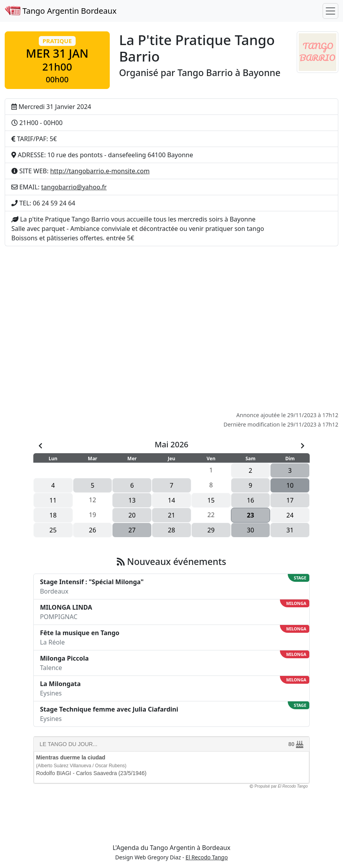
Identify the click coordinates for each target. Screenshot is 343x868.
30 (250, 530)
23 (250, 515)
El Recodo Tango (207, 857)
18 (53, 515)
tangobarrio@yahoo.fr (74, 187)
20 (132, 515)
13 (132, 500)
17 (290, 500)
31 (290, 530)
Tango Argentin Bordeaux (61, 11)
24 (290, 515)
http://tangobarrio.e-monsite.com (100, 171)
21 (171, 515)
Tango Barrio (205, 73)
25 (53, 530)
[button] (57, 60)
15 (211, 500)
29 (211, 530)
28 (171, 530)
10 (290, 485)
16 (250, 500)
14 (171, 500)
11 (53, 500)
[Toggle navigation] (330, 11)
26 (93, 530)
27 (132, 530)
